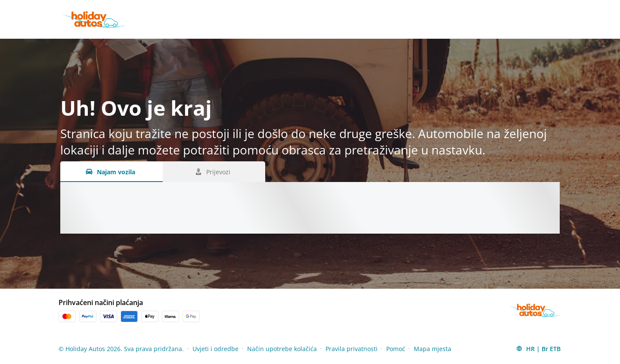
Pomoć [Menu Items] (396, 349)
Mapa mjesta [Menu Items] (432, 349)
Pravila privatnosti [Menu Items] (352, 349)
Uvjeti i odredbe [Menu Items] (215, 349)
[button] (538, 349)
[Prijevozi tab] (214, 172)
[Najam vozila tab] (112, 172)
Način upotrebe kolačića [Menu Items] (282, 349)
